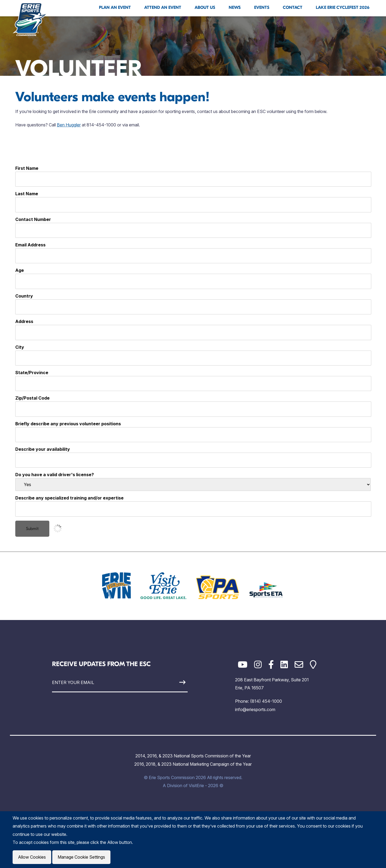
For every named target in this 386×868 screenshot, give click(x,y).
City (20, 347)
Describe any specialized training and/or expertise (69, 498)
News (235, 7)
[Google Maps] (313, 665)
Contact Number (33, 219)
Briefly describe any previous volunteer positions (68, 424)
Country (24, 296)
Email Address (30, 245)
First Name (27, 168)
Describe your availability (43, 449)
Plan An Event (115, 7)
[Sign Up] (170, 682)
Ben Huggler (69, 125)
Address (24, 321)
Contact (293, 7)
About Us (205, 7)
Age (20, 270)
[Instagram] (258, 665)
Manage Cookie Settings (81, 857)
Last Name (27, 194)
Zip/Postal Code (32, 398)
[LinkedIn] (284, 665)
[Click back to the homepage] (30, 19)
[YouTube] (243, 665)
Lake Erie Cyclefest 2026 (343, 7)
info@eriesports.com (255, 709)
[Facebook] (271, 665)
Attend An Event (163, 7)
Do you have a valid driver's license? (55, 475)
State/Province (32, 373)
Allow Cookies (32, 857)
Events (262, 7)
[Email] (299, 665)
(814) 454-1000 (266, 701)
